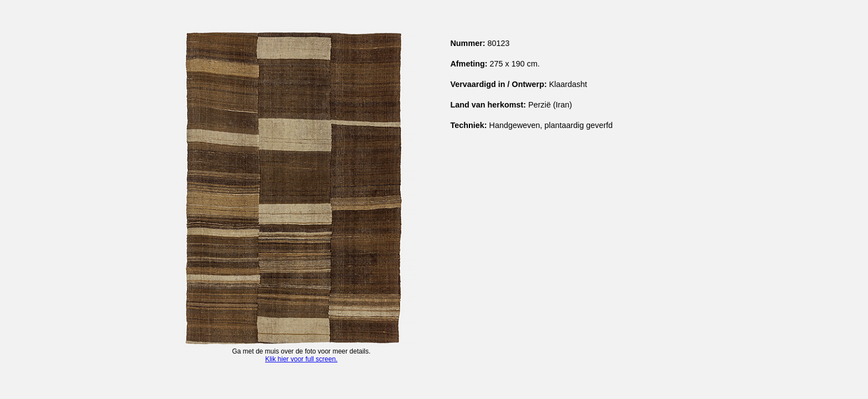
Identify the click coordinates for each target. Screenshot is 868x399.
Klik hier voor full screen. (301, 359)
